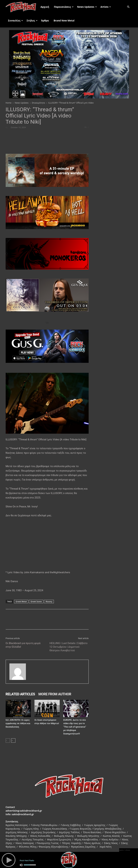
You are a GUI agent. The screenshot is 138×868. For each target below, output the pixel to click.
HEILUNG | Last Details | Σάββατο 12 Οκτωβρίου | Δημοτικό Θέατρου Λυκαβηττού (69, 647)
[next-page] (13, 741)
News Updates (87, 7)
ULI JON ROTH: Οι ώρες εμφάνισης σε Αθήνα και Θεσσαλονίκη (18, 723)
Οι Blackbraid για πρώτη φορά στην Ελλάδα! (23, 645)
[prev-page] (8, 741)
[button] (128, 7)
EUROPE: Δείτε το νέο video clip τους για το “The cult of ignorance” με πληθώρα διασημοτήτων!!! (75, 727)
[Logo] (22, 7)
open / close (125, 850)
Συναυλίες (16, 20)
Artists (106, 7)
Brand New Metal (64, 20)
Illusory (49, 601)
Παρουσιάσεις (64, 7)
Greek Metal (21, 601)
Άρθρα (45, 20)
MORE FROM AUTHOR (55, 694)
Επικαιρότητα (38, 103)
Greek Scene (36, 601)
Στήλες (32, 20)
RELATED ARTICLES (20, 694)
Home (9, 103)
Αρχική (45, 7)
